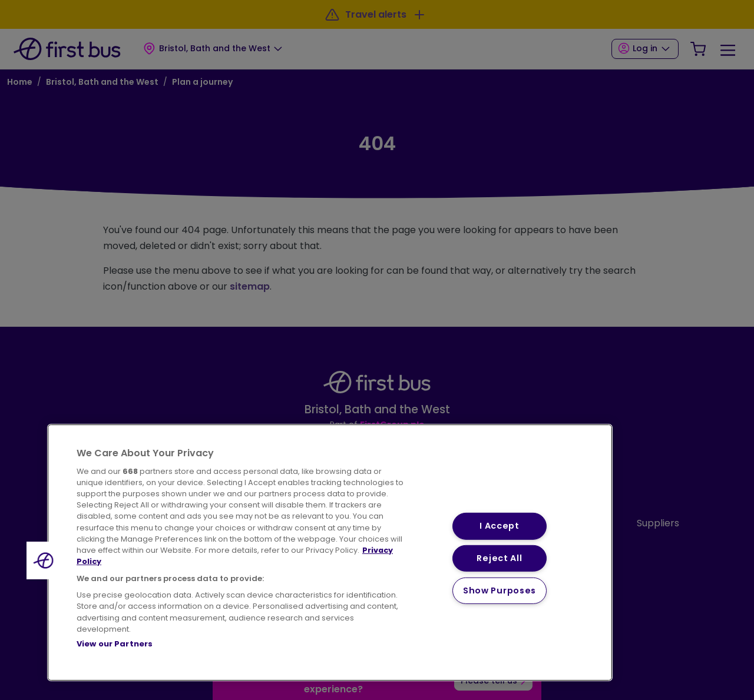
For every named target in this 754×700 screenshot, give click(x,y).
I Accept (500, 526)
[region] (330, 553)
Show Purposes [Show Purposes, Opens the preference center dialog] (500, 590)
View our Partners (115, 644)
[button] (45, 560)
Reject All (499, 558)
